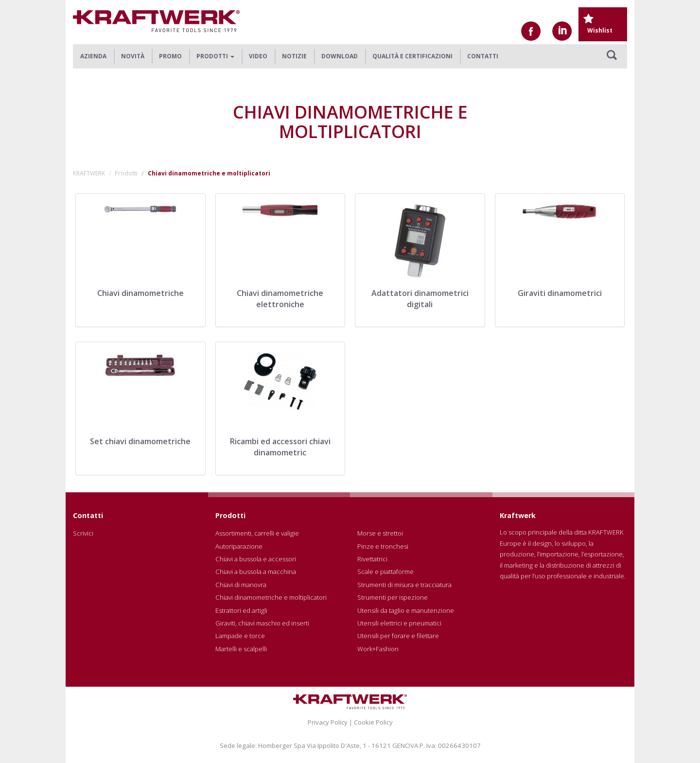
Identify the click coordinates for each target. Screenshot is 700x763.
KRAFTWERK (89, 173)
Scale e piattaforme (385, 572)
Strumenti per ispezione (393, 597)
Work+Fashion (378, 649)
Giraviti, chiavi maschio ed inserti (262, 623)
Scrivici (83, 533)
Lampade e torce (240, 636)
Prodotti (126, 173)
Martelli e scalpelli (241, 649)
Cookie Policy (373, 722)
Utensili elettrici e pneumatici (399, 623)
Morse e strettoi (380, 533)
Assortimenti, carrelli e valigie (257, 533)
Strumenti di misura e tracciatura (404, 585)
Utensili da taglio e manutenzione (406, 610)
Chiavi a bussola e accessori (256, 559)
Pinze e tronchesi (383, 546)
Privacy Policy (328, 722)
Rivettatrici (372, 559)
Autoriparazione (239, 546)
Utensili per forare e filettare (398, 636)
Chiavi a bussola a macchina (256, 572)
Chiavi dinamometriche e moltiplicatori (271, 597)
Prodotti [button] (215, 56)
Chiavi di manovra (241, 585)
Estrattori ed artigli (241, 610)
